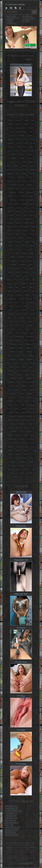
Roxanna (31, 405)
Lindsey (12, 329)
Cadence (21, 177)
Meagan (13, 359)
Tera (32, 450)
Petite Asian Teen (29, 18)
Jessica (10, 272)
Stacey (18, 435)
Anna (19, 143)
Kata (16, 284)
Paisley (32, 390)
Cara (25, 181)
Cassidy (29, 185)
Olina (32, 386)
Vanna (30, 466)
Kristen (30, 299)
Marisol (21, 352)
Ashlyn (25, 151)
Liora (20, 329)
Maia (32, 340)
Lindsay (30, 325)
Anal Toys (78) (11, 818)
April (18, 147)
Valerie (31, 462)
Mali (21, 344)
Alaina (10, 124)
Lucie (32, 333)
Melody (18, 363)
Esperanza (29, 219)
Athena (13, 154)
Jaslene (30, 257)
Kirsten (27, 295)
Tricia (18, 458)
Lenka (32, 314)
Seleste (10, 420)
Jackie (31, 249)
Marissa (29, 352)
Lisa (26, 329)
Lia (34, 318)
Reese (19, 401)
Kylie (22, 303)
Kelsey (9, 291)
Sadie (10, 413)
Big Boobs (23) (12, 830)
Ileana (17, 246)
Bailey (31, 162)
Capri (18, 181)
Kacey (9, 280)
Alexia (31, 128)
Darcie (19, 208)
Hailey (10, 234)
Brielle (33, 170)
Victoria (26, 469)
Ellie (31, 215)
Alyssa (12, 135)
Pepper (29, 394)
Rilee (34, 401)
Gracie (25, 230)
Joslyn (18, 276)
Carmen (32, 181)
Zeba (15, 477)
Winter (30, 473)
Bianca (33, 166)
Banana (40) (10, 821)
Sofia (32, 428)
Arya (9, 151)
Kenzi (33, 291)
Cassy (10, 189)
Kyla (16, 303)
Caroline (13, 185)
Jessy (18, 272)
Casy (17, 189)
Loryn (17, 333)
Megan (21, 359)
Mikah (11, 367)
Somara (13, 432)
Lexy (29, 318)
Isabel (24, 246)
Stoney (21, 439)
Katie (11, 287)
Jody (11, 276)
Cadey (30, 177)
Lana (32, 306)
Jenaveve (22, 265)
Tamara (19, 447)
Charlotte (13, 192)
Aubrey (21, 154)
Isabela (32, 246)
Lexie (22, 318)
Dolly (26, 211)
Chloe (21, 192)
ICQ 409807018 (26, 863)
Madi (10, 340)
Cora (16, 196)
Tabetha (10, 447)
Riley (10, 405)
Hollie (26, 242)
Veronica (10, 469)
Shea (30, 424)
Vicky (18, 469)
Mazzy (32, 356)
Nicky (24, 382)
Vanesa (13, 466)
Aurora (21, 158)
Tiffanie (18, 454)
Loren (10, 333)
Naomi (21, 378)
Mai (26, 340)
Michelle (32, 363)
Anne (26, 143)
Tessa (10, 454)
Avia (18, 162)
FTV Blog (10, 22)
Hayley (18, 242)
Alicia (12, 132)
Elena (11, 215)
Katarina (23, 284)
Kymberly (31, 303)
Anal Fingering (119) (14, 811)
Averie (12, 162)
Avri (24, 162)
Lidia (11, 321)
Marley (10, 356)
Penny (21, 394)
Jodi (33, 272)
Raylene (30, 397)
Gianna (10, 230)
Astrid (32, 151)
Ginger (18, 230)
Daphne (10, 208)
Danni (33, 204)
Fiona (15, 227)
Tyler (31, 458)
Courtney (13, 200)
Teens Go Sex (11, 16)
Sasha (13, 416)
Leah (25, 314)
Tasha (11, 450)
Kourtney (13, 299)
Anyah (11, 147)
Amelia (10, 139)
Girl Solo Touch (28, 20)
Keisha (24, 287)
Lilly (17, 325)
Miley (31, 367)
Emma (19, 219)
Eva (25, 223)
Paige (25, 390)
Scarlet (20, 416)
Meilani (30, 359)
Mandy (21, 348)
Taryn (32, 447)
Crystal (22, 200)
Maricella (30, 348)
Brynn (12, 177)
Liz (32, 329)
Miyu (18, 371)
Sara (17, 413)
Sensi (17, 420)
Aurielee (13, 158)
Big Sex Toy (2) (12, 835)
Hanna (32, 234)
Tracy (11, 458)
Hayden (10, 242)
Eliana (19, 215)
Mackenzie (19, 337)
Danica (16, 204)
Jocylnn (26, 272)
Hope (10, 246)
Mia (25, 363)
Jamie (32, 253)
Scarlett (29, 416)
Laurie (18, 314)
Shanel (13, 424)
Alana (18, 124)
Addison (18, 120)
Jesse (31, 268)
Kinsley (19, 295)
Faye (9, 227)
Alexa (11, 128)
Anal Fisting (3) (11, 813)
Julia (25, 276)
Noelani (24, 386)
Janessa (21, 257)
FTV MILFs (10, 20)
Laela (25, 306)
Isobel (11, 249)
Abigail (10, 120)
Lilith (11, 325)
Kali (21, 280)
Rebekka (10, 401)
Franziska (24, 227)
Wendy (12, 473)
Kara (34, 280)
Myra (33, 375)
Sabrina (32, 409)
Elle (25, 215)
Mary (25, 356)
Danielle (24, 204)
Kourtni (22, 299)
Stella (32, 435)
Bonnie (16, 170)
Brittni (24, 173)
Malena (14, 344)
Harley (21, 238)
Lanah (10, 310)
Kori (34, 295)
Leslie (9, 318)
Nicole (32, 382)
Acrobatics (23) (12, 806)
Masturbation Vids (13, 18)
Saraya (31, 413)
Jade (17, 253)
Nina (17, 386)
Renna (26, 401)
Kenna (26, 291)
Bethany (24, 166)
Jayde (21, 261)
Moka (25, 371)
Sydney (32, 443)
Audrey (29, 154)
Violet (33, 469)
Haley (18, 234)
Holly (33, 242)
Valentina (22, 462)
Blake (9, 170)
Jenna (11, 268)
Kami (27, 280)
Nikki (10, 386)
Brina (17, 173)
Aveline (30, 158)
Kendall (18, 291)
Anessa (32, 139)
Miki (18, 367)
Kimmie (10, 295)
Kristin (9, 303)
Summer (30, 439)
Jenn (31, 265)
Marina (13, 352)
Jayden (29, 261)
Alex (32, 124)
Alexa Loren (21, 128)
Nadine (13, 378)
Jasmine (13, 261)
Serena (25, 420)
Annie (33, 143)
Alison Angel (21, 132)
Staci (26, 435)
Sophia (29, 432)
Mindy (11, 371)
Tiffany (26, 454)
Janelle (12, 257)
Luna (11, 337)
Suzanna (16, 443)
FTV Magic (26, 22)
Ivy (24, 249)
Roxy (9, 409)
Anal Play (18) (11, 816)
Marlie (18, 356)
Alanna (25, 124)
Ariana (31, 147)
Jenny (19, 268)
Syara (24, 443)
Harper (29, 238)
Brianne (25, 170)
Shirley (11, 428)
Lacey (11, 306)
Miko (24, 367)
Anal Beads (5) (11, 809)
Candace (10, 181)
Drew (33, 211)
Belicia (9, 166)
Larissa (24, 310)
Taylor (25, 450)
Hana (25, 234)
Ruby (16, 409)
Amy (24, 139)
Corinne (23, 196)
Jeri (25, 268)
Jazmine (13, 265)
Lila (17, 321)
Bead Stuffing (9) (12, 828)
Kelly (31, 287)
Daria (26, 208)
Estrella (18, 223)
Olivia (9, 390)
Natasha (11, 382)
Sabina (24, 409)
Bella (16, 166)
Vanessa (21, 466)
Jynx (31, 276)
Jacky (10, 253)
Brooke (32, 173)
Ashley (17, 151)
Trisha (24, 458)
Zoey (27, 477)
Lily (23, 325)
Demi (33, 208)
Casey (21, 185)
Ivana (18, 249)
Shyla (18, 428)
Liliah (23, 321)
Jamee (24, 253)
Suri (8, 443)
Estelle (10, 223)
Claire (9, 196)
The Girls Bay (27, 16)
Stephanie (12, 439)
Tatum (18, 450)
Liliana (30, 321)
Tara (26, 447)
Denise (10, 211)
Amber (30, 135)
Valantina (12, 462)
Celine (24, 189)
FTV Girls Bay (11, 23)
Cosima (32, 196)
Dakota (30, 200)
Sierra (25, 428)
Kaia (16, 280)
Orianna (17, 390)
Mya (26, 375)
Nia (18, 382)
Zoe (21, 477)
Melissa (9, 363)
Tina (33, 454)
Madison (18, 340)
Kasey (9, 284)
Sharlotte (22, 424)
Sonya (21, 432)
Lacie (18, 306)
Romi (22, 405)
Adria (26, 120)
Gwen (33, 230)
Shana (33, 420)
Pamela (13, 394)
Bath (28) (9, 825)
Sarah (24, 413)
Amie (18, 139)
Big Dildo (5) (10, 832)
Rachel (21, 397)
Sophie (10, 435)
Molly (32, 371)
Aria (24, 147)
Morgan (19, 375)
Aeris (33, 120)
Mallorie (28, 344)
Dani (9, 204)
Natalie (29, 378)
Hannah (13, 238)
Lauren (10, 314)
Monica (10, 375)
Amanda (21, 135)
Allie (31, 132)
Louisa (25, 333)
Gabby (33, 227)
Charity (32, 189)
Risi (16, 405)
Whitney (21, 473)
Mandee (12, 348)
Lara (17, 310)
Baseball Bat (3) (12, 823)
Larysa (32, 310)
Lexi (15, 318)
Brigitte (10, 173)
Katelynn (32, 284)
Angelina (11, 143)
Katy (17, 287)
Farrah (32, 223)
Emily (12, 219)
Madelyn (30, 337)
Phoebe (12, 397)
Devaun (18, 211)
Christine (30, 192)
